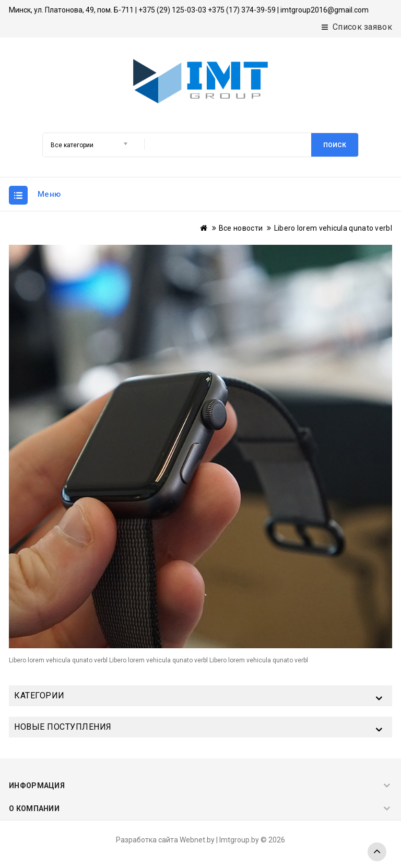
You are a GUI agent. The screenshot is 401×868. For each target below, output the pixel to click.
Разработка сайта (147, 840)
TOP (377, 852)
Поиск (335, 145)
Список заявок (357, 27)
